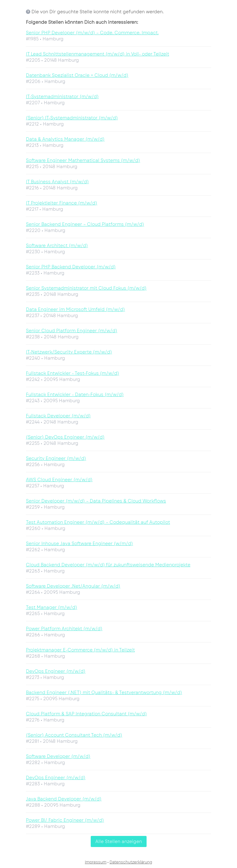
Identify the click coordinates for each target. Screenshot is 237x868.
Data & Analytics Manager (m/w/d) (65, 139)
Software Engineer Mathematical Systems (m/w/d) (83, 160)
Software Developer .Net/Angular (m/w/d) (73, 586)
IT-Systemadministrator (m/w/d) (62, 97)
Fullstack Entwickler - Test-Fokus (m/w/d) (73, 373)
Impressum (96, 862)
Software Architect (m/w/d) (57, 246)
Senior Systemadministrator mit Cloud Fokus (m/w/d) (86, 288)
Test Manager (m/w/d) (52, 607)
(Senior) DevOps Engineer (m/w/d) (65, 437)
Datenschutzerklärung (131, 862)
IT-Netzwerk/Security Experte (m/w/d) (69, 352)
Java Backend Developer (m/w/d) (64, 799)
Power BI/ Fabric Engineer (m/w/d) (65, 820)
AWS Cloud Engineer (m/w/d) (59, 480)
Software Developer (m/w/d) (58, 756)
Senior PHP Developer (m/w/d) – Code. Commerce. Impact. (92, 33)
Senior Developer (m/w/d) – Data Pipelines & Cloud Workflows (96, 501)
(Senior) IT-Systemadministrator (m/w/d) (72, 118)
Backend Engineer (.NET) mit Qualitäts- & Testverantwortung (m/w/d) (104, 692)
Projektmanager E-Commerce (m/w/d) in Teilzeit (80, 650)
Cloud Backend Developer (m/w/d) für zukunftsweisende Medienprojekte (108, 565)
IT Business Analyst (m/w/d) (57, 182)
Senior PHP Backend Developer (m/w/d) (71, 267)
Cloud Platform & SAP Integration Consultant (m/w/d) (86, 714)
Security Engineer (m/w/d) (56, 458)
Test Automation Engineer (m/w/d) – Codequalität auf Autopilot (98, 522)
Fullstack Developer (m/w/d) (58, 416)
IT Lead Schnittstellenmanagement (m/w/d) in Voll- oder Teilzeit (98, 54)
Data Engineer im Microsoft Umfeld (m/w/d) (75, 309)
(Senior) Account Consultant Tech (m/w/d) (74, 735)
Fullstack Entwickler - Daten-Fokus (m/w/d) (75, 395)
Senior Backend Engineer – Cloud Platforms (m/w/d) (85, 224)
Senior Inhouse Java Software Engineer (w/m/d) (79, 544)
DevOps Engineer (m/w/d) (56, 671)
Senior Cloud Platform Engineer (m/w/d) (72, 331)
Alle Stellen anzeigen (119, 841)
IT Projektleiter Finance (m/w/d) (62, 203)
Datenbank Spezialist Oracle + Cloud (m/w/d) (77, 75)
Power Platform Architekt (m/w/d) (64, 629)
